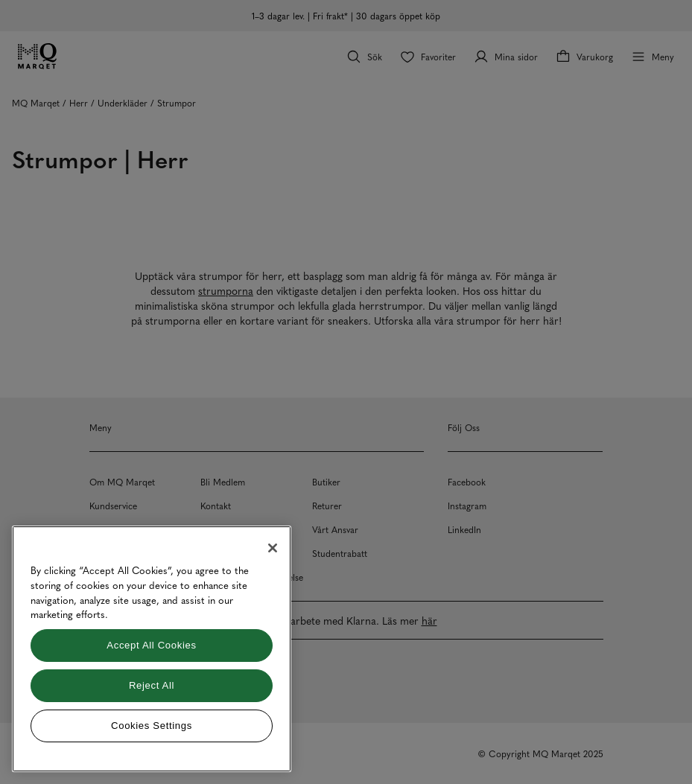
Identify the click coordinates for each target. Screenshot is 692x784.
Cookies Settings (152, 726)
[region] (152, 649)
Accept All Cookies (151, 645)
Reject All (152, 685)
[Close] (273, 548)
